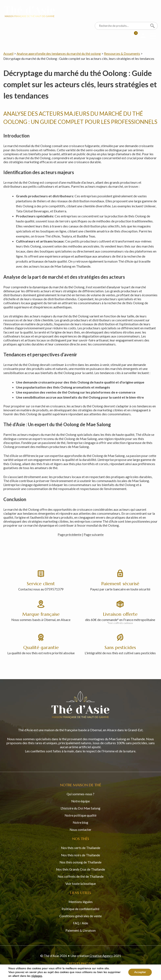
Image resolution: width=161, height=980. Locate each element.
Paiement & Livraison (80, 929)
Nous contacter (81, 829)
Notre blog (81, 822)
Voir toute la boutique (81, 882)
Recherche (153, 26)
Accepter (140, 972)
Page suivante (94, 534)
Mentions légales (81, 901)
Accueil (9, 53)
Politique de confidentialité (81, 908)
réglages (37, 976)
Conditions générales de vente (81, 915)
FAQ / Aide (80, 922)
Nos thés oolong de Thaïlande (81, 861)
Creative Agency (101, 954)
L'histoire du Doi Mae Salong (80, 807)
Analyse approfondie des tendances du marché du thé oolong (60, 53)
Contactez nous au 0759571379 (41, 589)
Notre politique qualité (80, 814)
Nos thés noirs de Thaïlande (81, 854)
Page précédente (69, 534)
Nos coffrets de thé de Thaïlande (80, 875)
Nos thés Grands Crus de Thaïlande (80, 868)
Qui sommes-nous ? (81, 793)
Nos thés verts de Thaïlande (80, 847)
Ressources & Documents (125, 53)
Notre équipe (81, 800)
